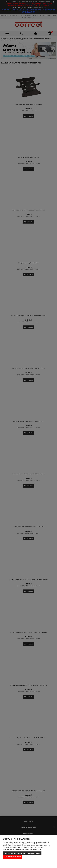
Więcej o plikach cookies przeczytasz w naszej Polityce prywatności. (22, 849)
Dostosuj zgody (34, 853)
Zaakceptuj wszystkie (13, 857)
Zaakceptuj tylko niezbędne (15, 853)
